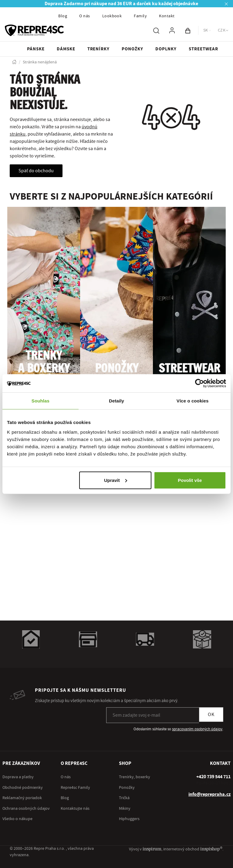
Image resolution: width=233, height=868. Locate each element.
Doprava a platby (18, 777)
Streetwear (189, 369)
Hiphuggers (129, 819)
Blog (63, 16)
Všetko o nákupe (17, 819)
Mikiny (125, 809)
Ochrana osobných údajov (26, 809)
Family (140, 16)
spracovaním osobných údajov (197, 729)
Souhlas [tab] (41, 401)
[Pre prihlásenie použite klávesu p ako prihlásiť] (172, 30)
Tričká (124, 798)
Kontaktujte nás (75, 809)
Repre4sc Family (75, 788)
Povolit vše (190, 480)
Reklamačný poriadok (22, 798)
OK (211, 715)
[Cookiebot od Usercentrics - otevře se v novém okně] (199, 383)
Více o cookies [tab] (193, 401)
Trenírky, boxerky (135, 777)
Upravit (116, 480)
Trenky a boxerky (44, 363)
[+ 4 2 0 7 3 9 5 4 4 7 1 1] (213, 777)
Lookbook (112, 16)
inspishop (211, 849)
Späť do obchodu (36, 171)
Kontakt (167, 16)
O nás (84, 16)
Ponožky (117, 369)
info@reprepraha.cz (209, 794)
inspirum (152, 849)
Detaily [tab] (116, 401)
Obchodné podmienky (23, 788)
